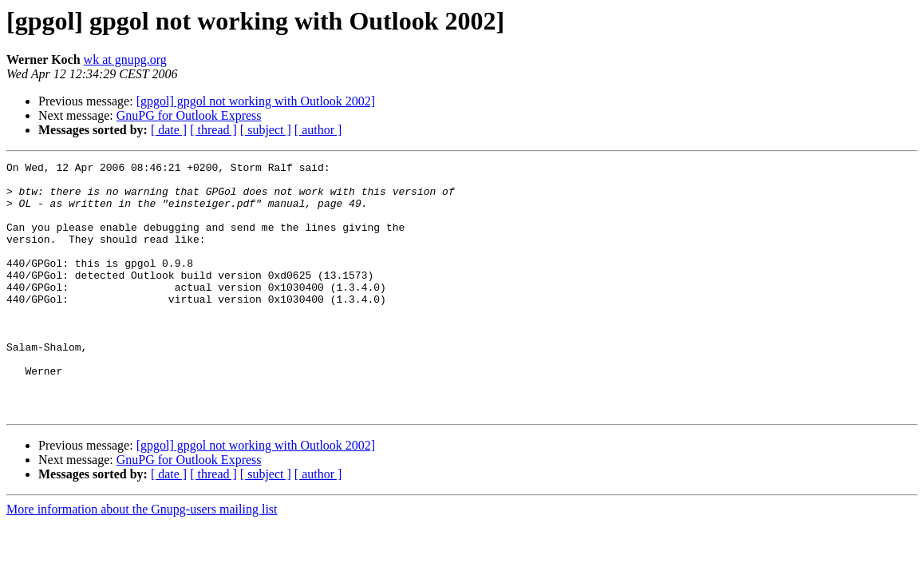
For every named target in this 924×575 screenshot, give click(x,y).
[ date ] (169, 130)
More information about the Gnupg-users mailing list (142, 559)
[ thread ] (213, 130)
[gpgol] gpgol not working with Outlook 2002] (256, 101)
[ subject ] (266, 130)
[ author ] (318, 130)
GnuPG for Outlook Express (189, 115)
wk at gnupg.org (125, 59)
